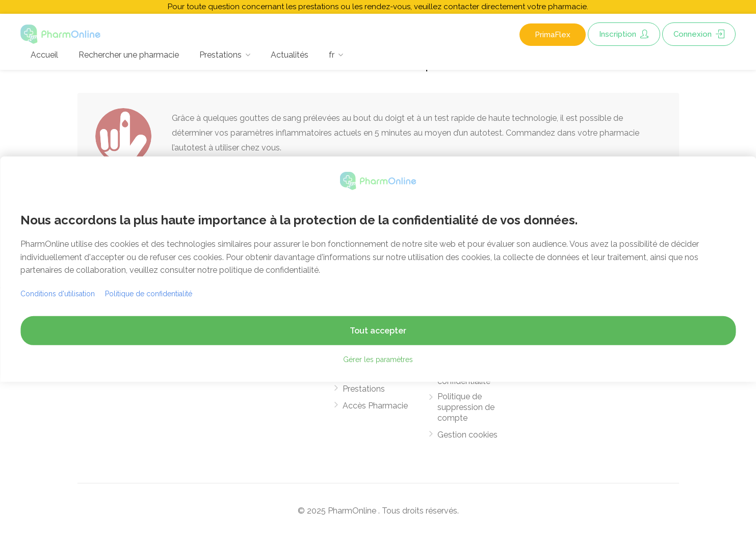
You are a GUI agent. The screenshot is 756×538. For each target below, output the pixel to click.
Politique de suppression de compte (466, 407)
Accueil (44, 55)
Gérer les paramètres (378, 360)
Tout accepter (378, 331)
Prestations (220, 55)
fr (332, 55)
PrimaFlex (553, 35)
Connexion (699, 34)
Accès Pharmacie (375, 406)
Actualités (290, 55)
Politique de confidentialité (149, 294)
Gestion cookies (467, 435)
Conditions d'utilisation (58, 294)
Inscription (624, 34)
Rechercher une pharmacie (129, 55)
